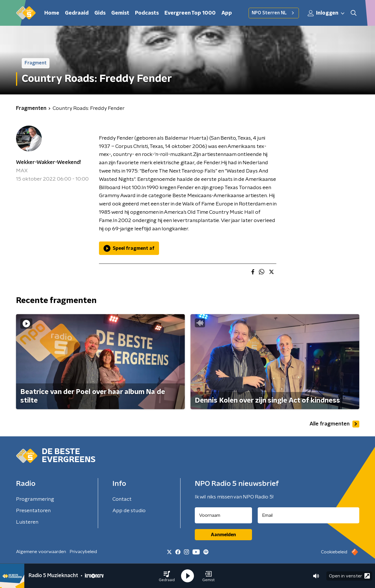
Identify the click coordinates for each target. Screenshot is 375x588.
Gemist (120, 13)
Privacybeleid (83, 552)
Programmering (35, 499)
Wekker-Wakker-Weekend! (48, 163)
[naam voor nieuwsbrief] (223, 515)
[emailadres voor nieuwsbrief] (308, 515)
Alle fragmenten (334, 424)
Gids (100, 13)
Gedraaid (77, 13)
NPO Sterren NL (274, 13)
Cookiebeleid (334, 552)
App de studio (129, 511)
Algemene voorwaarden (41, 552)
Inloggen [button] (326, 13)
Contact (122, 499)
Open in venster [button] (349, 576)
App (227, 13)
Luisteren (27, 522)
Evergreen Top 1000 (190, 13)
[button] (167, 576)
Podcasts (147, 13)
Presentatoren (33, 511)
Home (52, 13)
